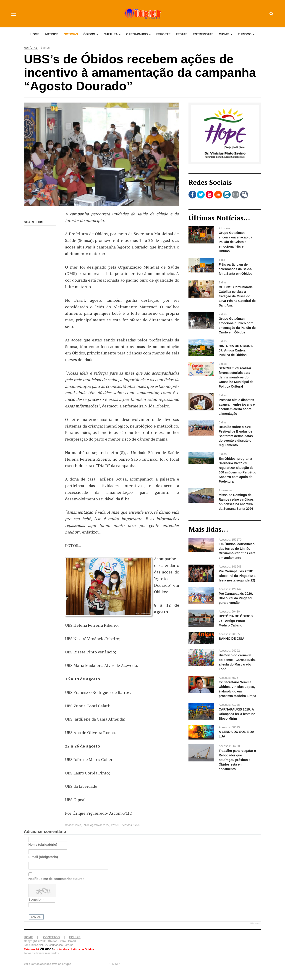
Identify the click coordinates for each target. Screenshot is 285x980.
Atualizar (37, 900)
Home (35, 34)
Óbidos (91, 34)
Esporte (163, 34)
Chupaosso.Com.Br (61, 945)
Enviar (36, 917)
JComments (256, 923)
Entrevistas (203, 34)
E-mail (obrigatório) (43, 857)
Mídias (226, 34)
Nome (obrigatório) (43, 845)
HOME (29, 937)
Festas (182, 34)
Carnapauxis (139, 34)
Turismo (246, 34)
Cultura (112, 34)
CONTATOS (51, 937)
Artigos (51, 34)
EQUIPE (75, 937)
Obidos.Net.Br (38, 945)
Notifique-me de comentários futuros (56, 879)
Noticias (71, 34)
